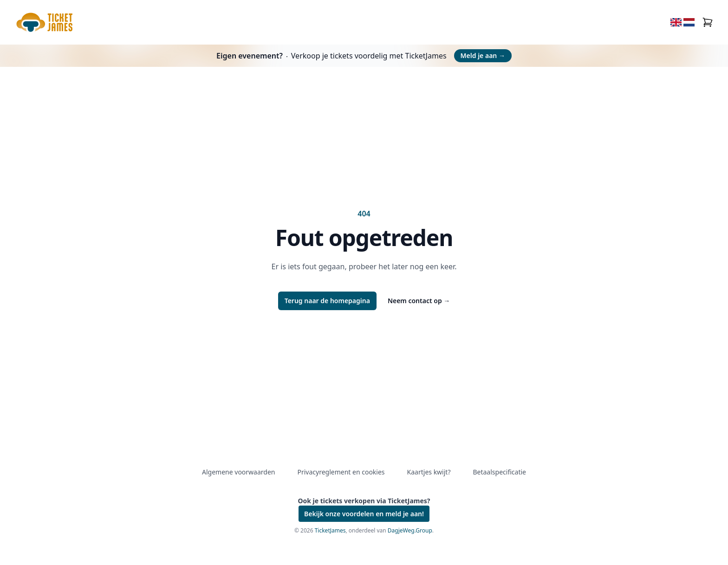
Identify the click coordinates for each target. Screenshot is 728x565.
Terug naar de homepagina (327, 301)
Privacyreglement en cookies (341, 472)
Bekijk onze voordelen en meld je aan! (364, 514)
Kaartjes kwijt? (429, 472)
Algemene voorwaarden (238, 472)
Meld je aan (483, 55)
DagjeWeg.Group (410, 530)
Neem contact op (419, 301)
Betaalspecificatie (499, 472)
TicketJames (330, 530)
